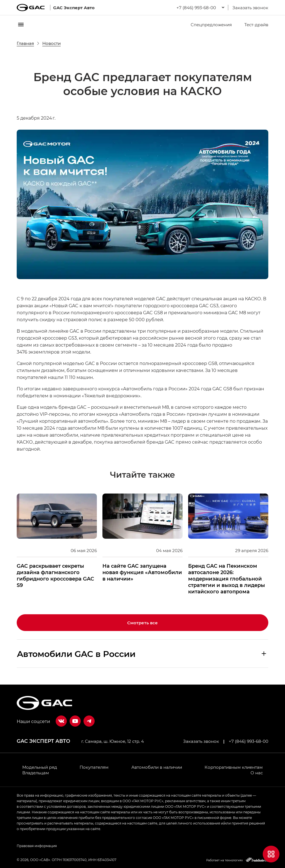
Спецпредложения (208, 25)
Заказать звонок (250, 8)
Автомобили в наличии (157, 767)
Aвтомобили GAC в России (76, 654)
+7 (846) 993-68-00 (249, 741)
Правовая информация (37, 846)
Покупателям (94, 767)
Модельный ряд (40, 767)
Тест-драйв (253, 25)
